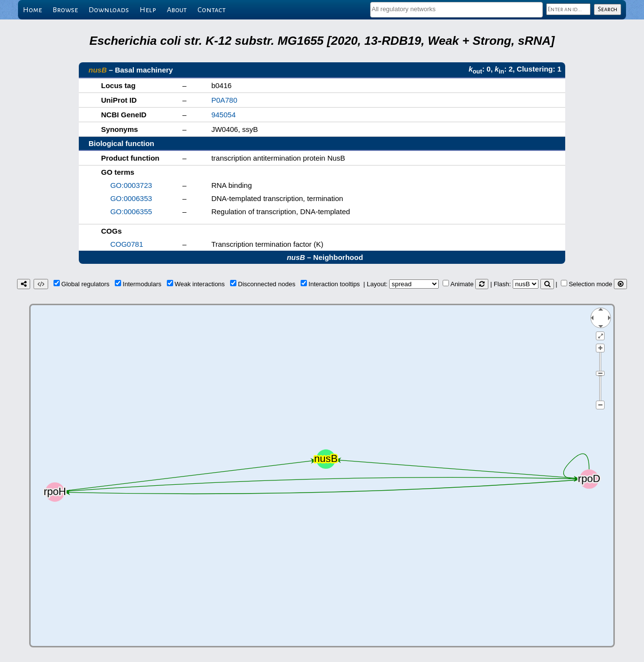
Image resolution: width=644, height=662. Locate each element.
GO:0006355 (131, 211)
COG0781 (127, 244)
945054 (223, 115)
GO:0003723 (131, 185)
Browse (65, 10)
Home (32, 10)
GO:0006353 (131, 198)
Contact (212, 10)
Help (148, 10)
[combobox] (456, 10)
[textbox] (456, 9)
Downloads (109, 10)
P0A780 (224, 100)
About (177, 10)
